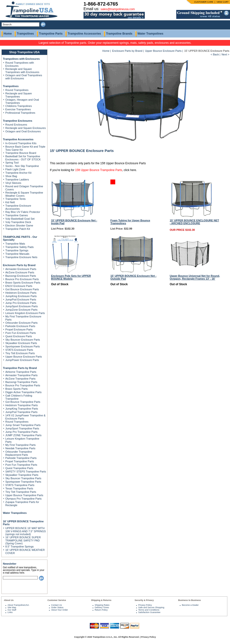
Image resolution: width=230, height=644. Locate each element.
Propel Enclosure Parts (19, 329)
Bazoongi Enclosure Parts (21, 276)
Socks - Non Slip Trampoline (22, 166)
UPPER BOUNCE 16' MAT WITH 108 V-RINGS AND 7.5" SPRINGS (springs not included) (26, 531)
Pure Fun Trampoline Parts (21, 465)
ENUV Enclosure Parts (19, 286)
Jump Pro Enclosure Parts (21, 303)
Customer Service (57, 600)
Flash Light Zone (15, 169)
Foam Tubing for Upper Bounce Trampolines (130, 222)
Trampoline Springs (17, 250)
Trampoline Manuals (17, 254)
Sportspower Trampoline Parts (23, 482)
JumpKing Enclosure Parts (21, 296)
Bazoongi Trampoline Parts (21, 382)
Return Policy (101, 610)
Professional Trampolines (20, 113)
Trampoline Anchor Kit (18, 173)
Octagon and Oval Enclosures (23, 131)
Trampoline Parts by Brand (20, 368)
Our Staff (12, 610)
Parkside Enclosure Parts (20, 326)
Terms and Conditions (149, 610)
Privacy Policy (145, 605)
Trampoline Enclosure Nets (21, 257)
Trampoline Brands (119, 34)
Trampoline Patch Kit (18, 229)
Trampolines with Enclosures (21, 59)
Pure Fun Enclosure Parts (21, 333)
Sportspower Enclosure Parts (23, 346)
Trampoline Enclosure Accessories (18, 207)
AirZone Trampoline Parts (20, 379)
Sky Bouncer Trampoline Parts (23, 478)
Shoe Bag (11, 176)
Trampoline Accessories (84, 34)
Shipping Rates (102, 605)
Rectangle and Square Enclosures (26, 128)
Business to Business (190, 600)
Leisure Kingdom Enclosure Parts (25, 313)
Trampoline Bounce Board (21, 153)
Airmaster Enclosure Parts (21, 269)
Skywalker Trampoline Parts (22, 475)
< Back (215, 54)
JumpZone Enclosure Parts (21, 310)
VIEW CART (222, 2)
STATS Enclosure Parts (19, 350)
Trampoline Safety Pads (19, 247)
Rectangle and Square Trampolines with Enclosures (22, 71)
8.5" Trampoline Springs (19, 547)
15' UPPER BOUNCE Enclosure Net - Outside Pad (133, 277)
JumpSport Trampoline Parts (22, 428)
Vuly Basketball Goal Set (20, 219)
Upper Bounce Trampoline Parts (24, 495)
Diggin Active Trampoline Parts (23, 392)
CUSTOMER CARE (204, 2)
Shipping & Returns (101, 600)
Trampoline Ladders (17, 180)
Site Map (12, 607)
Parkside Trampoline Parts (21, 458)
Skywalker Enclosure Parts (21, 343)
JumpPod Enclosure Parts (21, 300)
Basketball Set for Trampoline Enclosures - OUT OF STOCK (23, 158)
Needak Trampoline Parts (20, 448)
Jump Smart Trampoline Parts (23, 425)
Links (10, 612)
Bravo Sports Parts (16, 389)
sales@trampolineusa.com (118, 9)
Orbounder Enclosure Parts (21, 323)
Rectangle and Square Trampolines (19, 95)
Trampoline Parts (51, 34)
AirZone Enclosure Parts (20, 272)
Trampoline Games (17, 215)
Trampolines (25, 34)
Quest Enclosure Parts (19, 336)
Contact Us (57, 605)
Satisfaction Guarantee (149, 612)
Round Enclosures (16, 125)
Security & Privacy (144, 600)
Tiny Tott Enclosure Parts (20, 353)
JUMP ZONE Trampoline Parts (23, 435)
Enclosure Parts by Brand (19, 265)
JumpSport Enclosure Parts (22, 306)
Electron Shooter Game (19, 225)
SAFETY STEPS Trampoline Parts (26, 472)
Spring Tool (12, 163)
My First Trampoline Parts (20, 445)
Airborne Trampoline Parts (21, 372)
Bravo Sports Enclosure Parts (23, 283)
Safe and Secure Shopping (151, 607)
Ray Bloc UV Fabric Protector (23, 212)
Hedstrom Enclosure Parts (21, 293)
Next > (225, 54)
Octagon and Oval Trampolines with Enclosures (24, 77)
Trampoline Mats (15, 244)
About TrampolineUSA (18, 605)
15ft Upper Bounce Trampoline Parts (99, 170)
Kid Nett (10, 202)
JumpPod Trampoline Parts (21, 412)
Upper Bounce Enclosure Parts (24, 357)
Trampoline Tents (15, 199)
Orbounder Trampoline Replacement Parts (19, 453)
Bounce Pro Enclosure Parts (22, 279)
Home (8, 34)
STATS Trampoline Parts (20, 485)
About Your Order (60, 610)
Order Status (57, 607)
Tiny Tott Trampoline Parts (21, 492)
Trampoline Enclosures (18, 121)
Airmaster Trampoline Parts (21, 375)
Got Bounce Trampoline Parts (23, 402)
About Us (9, 600)
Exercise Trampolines (18, 109)
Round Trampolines (17, 90)
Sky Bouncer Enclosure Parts (23, 340)
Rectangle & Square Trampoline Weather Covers (24, 194)
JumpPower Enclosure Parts (22, 360)
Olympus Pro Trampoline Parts (23, 499)
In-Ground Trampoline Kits (21, 143)
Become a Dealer (190, 605)
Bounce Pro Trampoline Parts (23, 385)
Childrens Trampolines (19, 106)
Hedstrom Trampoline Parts (22, 405)
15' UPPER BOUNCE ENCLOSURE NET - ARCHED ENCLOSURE (194, 222)
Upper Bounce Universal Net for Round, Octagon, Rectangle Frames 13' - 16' (195, 277)
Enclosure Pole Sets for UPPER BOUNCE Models (71, 277)
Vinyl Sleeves (13, 183)
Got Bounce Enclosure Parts (22, 289)
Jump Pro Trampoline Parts (21, 432)
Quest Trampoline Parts (19, 468)
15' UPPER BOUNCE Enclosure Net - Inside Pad (74, 222)
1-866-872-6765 (101, 4)
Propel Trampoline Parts (20, 461)
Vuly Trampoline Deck (18, 222)
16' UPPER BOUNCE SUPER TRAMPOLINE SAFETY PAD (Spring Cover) (23, 540)
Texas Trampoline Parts (19, 488)
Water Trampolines (150, 34)
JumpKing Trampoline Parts (22, 409)
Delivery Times (102, 607)
